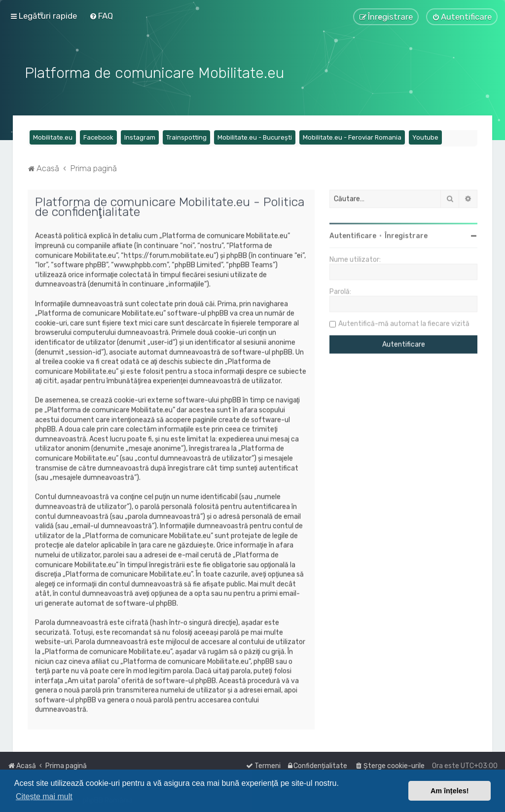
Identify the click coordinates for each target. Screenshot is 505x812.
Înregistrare (406, 235)
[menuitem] (101, 16)
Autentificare (353, 235)
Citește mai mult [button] (44, 796)
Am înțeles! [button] (450, 791)
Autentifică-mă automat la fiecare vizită (404, 323)
